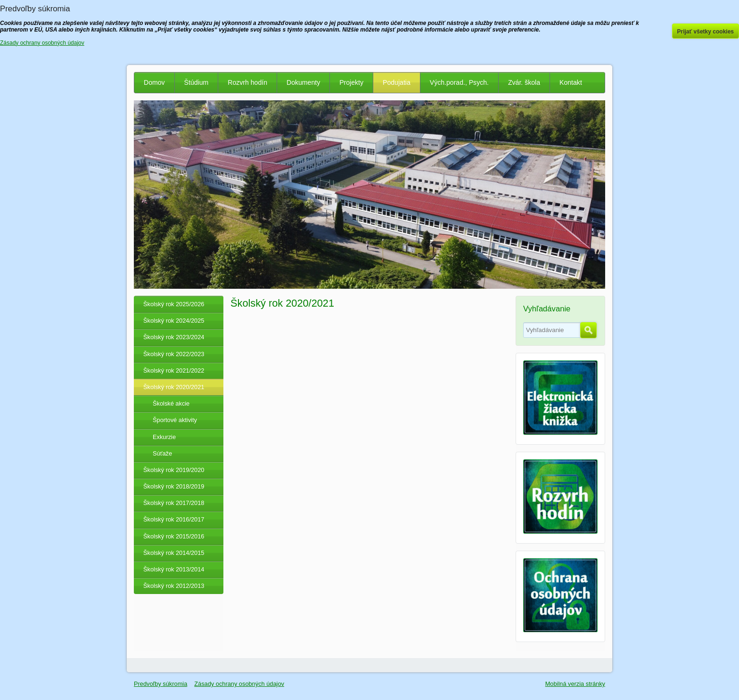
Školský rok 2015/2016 (174, 536)
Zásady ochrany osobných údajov (239, 684)
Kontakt (571, 82)
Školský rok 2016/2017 (174, 519)
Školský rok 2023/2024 (174, 337)
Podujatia (397, 82)
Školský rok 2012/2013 (174, 586)
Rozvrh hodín (247, 82)
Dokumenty (303, 82)
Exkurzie (164, 437)
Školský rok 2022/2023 (174, 354)
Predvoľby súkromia (160, 684)
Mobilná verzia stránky (575, 684)
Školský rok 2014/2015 (174, 553)
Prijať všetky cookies (706, 32)
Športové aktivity (175, 420)
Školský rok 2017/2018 (174, 503)
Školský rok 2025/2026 (174, 304)
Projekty (351, 82)
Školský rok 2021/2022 (174, 370)
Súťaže (162, 453)
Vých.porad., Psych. (459, 82)
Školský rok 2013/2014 (174, 569)
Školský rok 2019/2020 (174, 470)
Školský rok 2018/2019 (174, 486)
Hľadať (588, 330)
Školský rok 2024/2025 (174, 321)
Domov (154, 82)
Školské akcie (171, 403)
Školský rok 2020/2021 (174, 387)
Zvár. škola (524, 82)
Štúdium (197, 82)
